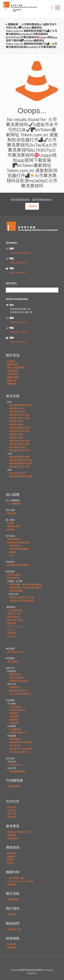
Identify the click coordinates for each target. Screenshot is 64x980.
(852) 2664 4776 (18, 273)
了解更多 (32, 206)
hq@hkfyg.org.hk (19, 322)
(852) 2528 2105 (18, 342)
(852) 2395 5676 (18, 263)
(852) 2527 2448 (18, 332)
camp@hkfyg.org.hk (20, 253)
